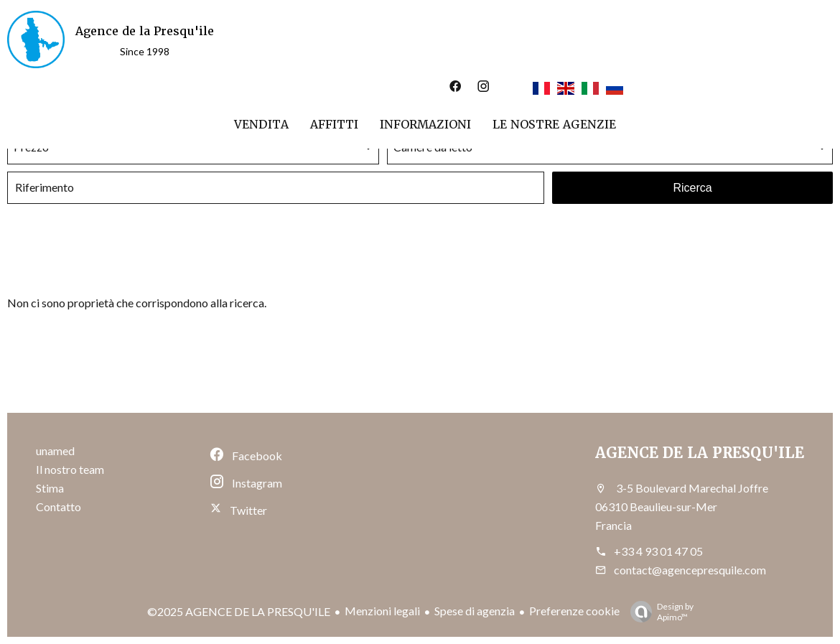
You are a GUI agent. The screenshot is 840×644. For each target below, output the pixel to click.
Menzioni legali (382, 611)
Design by (658, 612)
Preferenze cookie (574, 611)
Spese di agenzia (475, 611)
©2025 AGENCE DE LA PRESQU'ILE (239, 611)
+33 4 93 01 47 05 (658, 551)
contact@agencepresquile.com (690, 570)
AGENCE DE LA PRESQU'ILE (700, 453)
